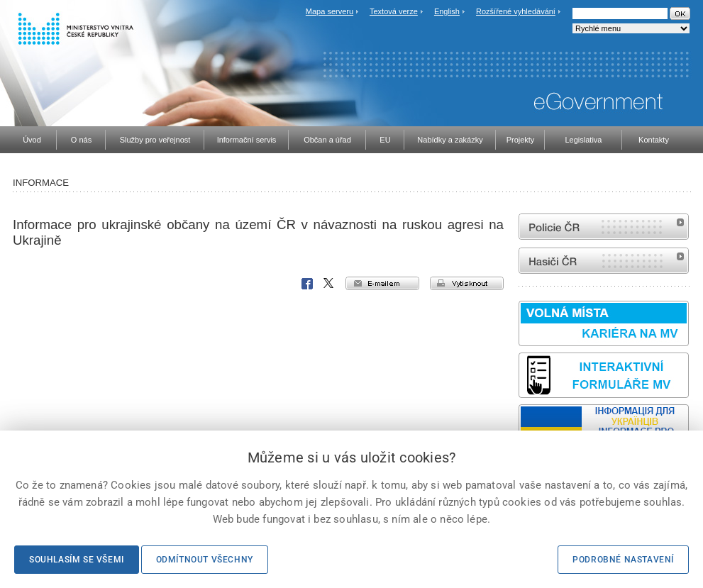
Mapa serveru (330, 11)
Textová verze (394, 11)
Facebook (307, 284)
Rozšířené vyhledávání (516, 11)
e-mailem (382, 283)
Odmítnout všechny (205, 560)
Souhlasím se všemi (77, 560)
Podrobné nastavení (623, 560)
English (447, 11)
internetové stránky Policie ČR (604, 227)
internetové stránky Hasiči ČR (604, 261)
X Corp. (329, 284)
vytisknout (467, 283)
